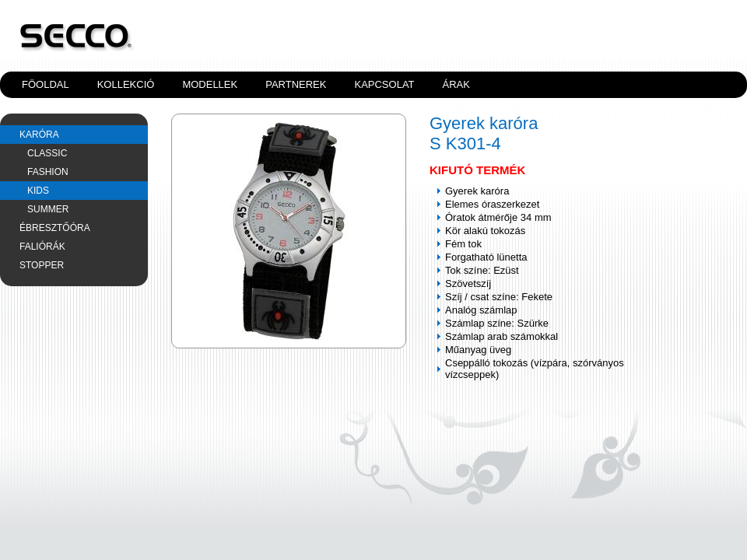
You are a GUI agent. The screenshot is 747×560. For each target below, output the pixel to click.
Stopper (42, 265)
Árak (456, 84)
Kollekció (126, 84)
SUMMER (48, 209)
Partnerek (296, 84)
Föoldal (46, 84)
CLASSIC (47, 153)
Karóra (39, 135)
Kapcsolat (384, 84)
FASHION (48, 172)
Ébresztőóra (55, 228)
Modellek (210, 84)
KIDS (38, 191)
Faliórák (42, 247)
